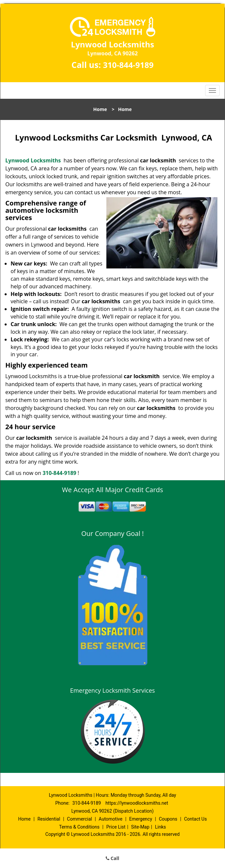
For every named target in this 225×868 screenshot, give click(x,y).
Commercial (79, 819)
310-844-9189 (128, 65)
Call (112, 858)
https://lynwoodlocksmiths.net (137, 803)
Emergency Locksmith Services (113, 690)
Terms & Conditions (79, 827)
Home (100, 109)
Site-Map (140, 827)
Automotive (111, 819)
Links (161, 827)
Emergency (141, 819)
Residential (49, 819)
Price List (116, 827)
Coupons (168, 819)
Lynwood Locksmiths (33, 160)
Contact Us (195, 819)
